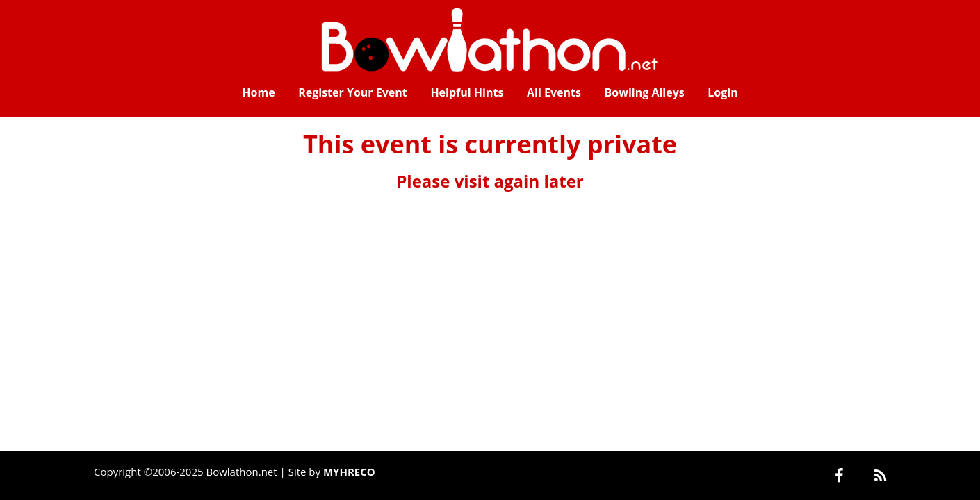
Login (722, 92)
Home (258, 92)
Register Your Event (353, 92)
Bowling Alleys (645, 92)
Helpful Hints (467, 92)
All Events (554, 92)
